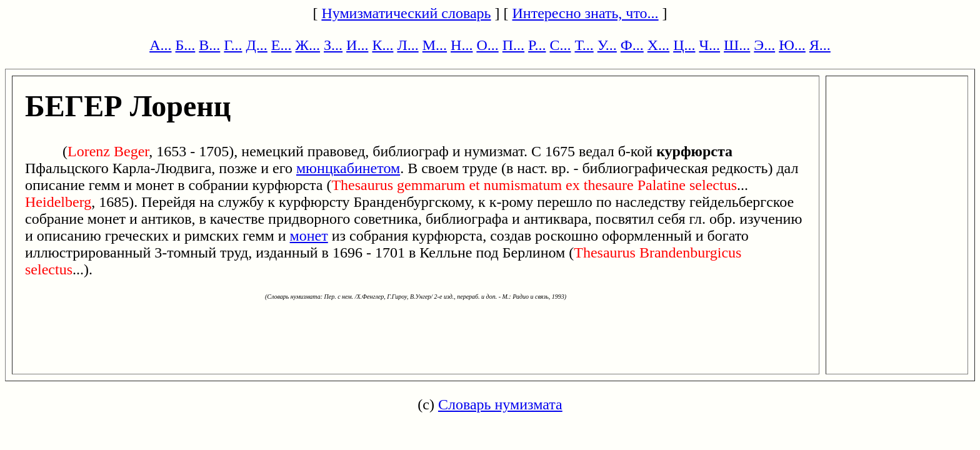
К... (382, 45)
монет (309, 236)
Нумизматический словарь (406, 13)
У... (607, 45)
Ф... (632, 45)
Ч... (709, 45)
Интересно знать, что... (586, 13)
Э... (764, 45)
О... (487, 45)
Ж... (308, 45)
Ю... (792, 45)
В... (209, 45)
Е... (282, 45)
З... (333, 45)
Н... (462, 45)
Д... (256, 45)
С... (560, 45)
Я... (820, 45)
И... (357, 45)
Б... (186, 45)
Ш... (737, 45)
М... (435, 45)
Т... (584, 45)
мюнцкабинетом (348, 168)
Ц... (684, 45)
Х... (658, 45)
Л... (407, 45)
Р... (537, 45)
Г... (233, 45)
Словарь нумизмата (500, 404)
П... (513, 45)
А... (160, 45)
